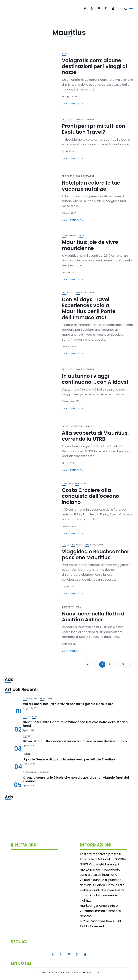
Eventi (83, 235)
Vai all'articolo (71, 104)
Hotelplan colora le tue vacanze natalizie (91, 186)
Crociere (67, 483)
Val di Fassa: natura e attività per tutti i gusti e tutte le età (68, 704)
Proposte (68, 119)
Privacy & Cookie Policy (80, 973)
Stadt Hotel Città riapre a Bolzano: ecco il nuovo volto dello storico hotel (75, 724)
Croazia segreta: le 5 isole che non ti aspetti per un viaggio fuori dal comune (76, 779)
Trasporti (81, 483)
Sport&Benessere (82, 426)
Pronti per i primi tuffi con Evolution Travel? (94, 129)
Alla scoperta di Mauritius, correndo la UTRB (95, 436)
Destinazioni (69, 235)
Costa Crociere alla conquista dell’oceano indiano (90, 496)
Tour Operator (85, 119)
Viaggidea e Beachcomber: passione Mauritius (96, 555)
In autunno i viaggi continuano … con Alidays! (95, 379)
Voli (79, 607)
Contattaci (48, 973)
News (65, 54)
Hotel (65, 545)
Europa (44, 772)
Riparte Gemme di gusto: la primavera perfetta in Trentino (69, 759)
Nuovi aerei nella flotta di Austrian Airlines (94, 617)
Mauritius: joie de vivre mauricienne (90, 245)
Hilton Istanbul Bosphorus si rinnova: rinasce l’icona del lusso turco (75, 741)
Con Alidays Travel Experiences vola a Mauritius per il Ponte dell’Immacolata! (89, 308)
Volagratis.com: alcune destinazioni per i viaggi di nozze (94, 66)
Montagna (47, 699)
